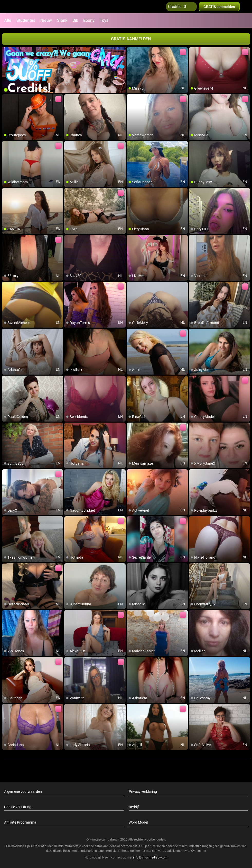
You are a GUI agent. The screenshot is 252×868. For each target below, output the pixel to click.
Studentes (26, 20)
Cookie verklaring (18, 807)
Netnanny (180, 851)
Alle (8, 20)
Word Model (138, 822)
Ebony (89, 20)
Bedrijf (134, 807)
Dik (75, 20)
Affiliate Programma (20, 822)
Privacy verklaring (143, 791)
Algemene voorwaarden (23, 791)
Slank (62, 20)
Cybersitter (199, 851)
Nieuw (46, 20)
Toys (104, 20)
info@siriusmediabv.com (150, 857)
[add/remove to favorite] (131, 51)
